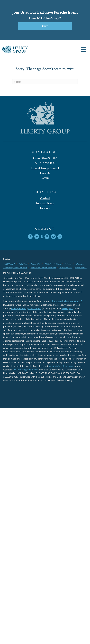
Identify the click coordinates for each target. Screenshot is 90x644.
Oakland (45, 198)
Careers (45, 178)
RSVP (45, 26)
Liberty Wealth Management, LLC (66, 301)
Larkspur (45, 208)
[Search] (45, 82)
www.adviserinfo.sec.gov (61, 366)
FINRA (65, 308)
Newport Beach (45, 203)
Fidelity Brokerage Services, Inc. (26, 308)
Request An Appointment (45, 168)
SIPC (71, 308)
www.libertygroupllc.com (26, 370)
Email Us (45, 173)
